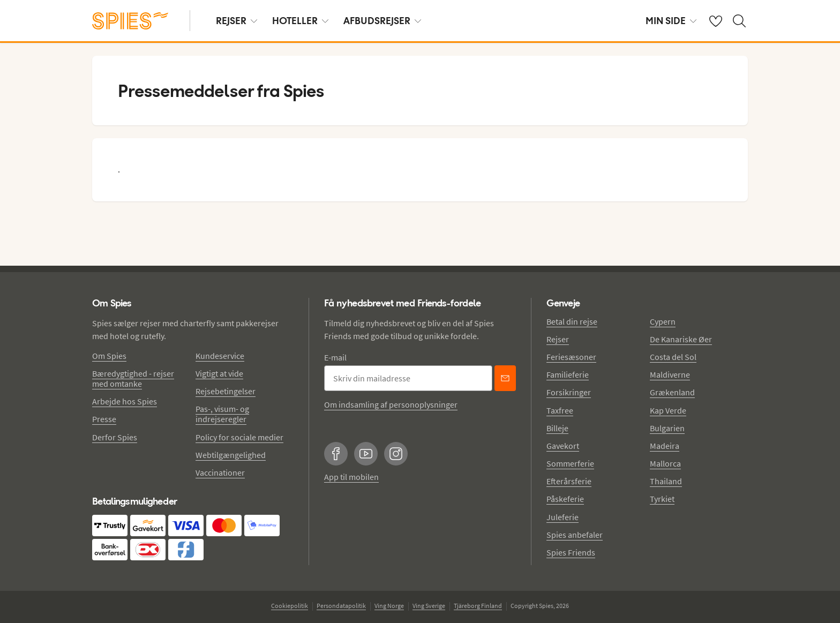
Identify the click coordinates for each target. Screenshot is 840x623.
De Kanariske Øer (681, 339)
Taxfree (560, 410)
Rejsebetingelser (226, 391)
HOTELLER (300, 21)
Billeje (557, 428)
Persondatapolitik (341, 606)
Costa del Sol (673, 357)
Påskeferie (565, 499)
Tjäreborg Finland (478, 606)
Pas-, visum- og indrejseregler (222, 414)
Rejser (558, 339)
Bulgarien (667, 428)
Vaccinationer (220, 472)
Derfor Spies (115, 437)
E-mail (335, 357)
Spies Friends (571, 552)
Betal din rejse (572, 321)
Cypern (663, 321)
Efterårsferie (569, 481)
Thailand (666, 481)
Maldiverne (670, 374)
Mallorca (665, 463)
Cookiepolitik (290, 606)
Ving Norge (389, 606)
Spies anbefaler (575, 535)
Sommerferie (570, 463)
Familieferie (568, 374)
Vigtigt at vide (219, 373)
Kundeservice (220, 356)
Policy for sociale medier (239, 437)
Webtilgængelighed (231, 455)
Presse (104, 419)
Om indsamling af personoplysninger (391, 404)
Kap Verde (668, 410)
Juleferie (562, 517)
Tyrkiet (662, 499)
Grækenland (672, 392)
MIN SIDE (671, 21)
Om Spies (109, 356)
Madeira (665, 446)
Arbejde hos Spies (125, 401)
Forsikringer (569, 392)
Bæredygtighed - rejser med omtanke (133, 378)
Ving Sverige (429, 606)
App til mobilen (351, 477)
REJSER (237, 21)
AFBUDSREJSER (382, 21)
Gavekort (563, 446)
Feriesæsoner (571, 357)
